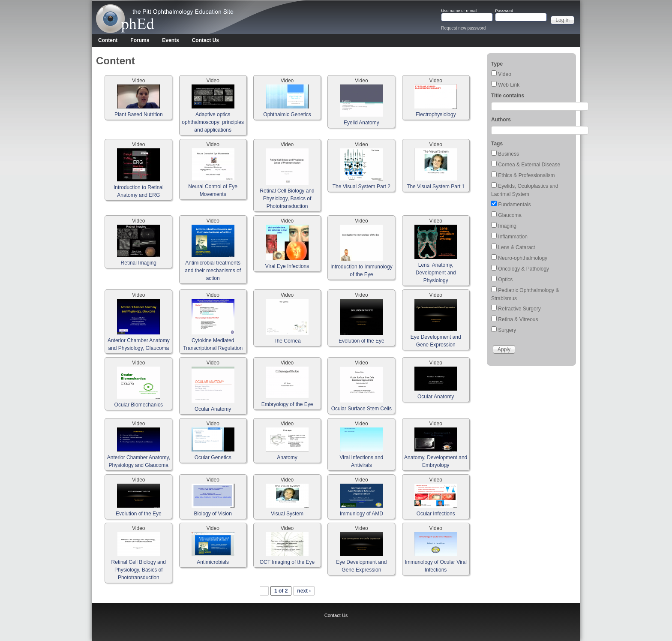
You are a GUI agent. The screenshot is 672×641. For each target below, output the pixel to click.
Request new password (463, 28)
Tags (497, 144)
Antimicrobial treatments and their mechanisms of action (213, 271)
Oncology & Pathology (523, 269)
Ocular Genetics (213, 457)
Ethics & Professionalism (526, 175)
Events (170, 40)
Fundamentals (514, 205)
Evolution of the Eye (361, 341)
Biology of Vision (213, 514)
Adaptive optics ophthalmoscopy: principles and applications (213, 122)
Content (108, 40)
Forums (140, 40)
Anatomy (287, 457)
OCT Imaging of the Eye (287, 562)
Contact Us (205, 40)
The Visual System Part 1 (436, 187)
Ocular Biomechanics (139, 405)
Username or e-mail (459, 11)
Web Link (509, 85)
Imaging (507, 226)
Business (508, 154)
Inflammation (513, 237)
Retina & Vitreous (518, 319)
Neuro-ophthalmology (523, 258)
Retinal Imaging (139, 263)
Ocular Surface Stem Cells (361, 409)
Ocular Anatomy (213, 409)
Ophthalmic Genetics (287, 114)
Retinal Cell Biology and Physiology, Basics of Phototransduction (287, 199)
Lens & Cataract (516, 247)
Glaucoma (510, 215)
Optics (505, 280)
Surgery (507, 330)
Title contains (508, 96)
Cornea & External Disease (529, 165)
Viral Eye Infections (287, 266)
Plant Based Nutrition (139, 114)
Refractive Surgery (519, 309)
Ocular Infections (436, 514)
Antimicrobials (213, 562)
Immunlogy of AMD (361, 514)
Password (504, 11)
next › (304, 591)
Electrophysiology (436, 114)
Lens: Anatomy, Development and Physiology (436, 273)
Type (497, 64)
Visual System (287, 514)
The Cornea (287, 341)
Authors (501, 120)
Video (504, 74)
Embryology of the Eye (287, 404)
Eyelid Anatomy (361, 123)
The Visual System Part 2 (361, 187)
